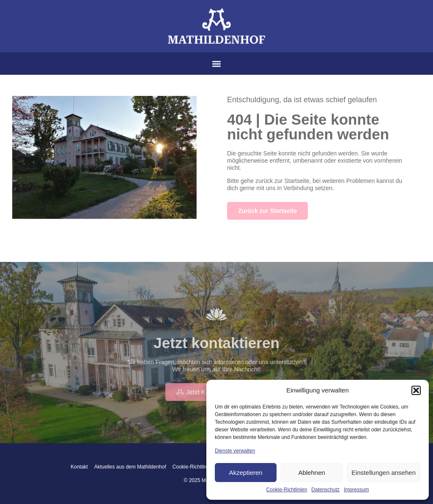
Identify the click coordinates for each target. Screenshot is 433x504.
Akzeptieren (245, 473)
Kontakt (79, 467)
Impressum (356, 490)
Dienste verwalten (235, 451)
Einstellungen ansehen (384, 473)
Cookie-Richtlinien (287, 490)
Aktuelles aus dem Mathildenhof (130, 467)
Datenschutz (325, 490)
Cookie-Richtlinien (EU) (199, 467)
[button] (416, 390)
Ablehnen (311, 473)
